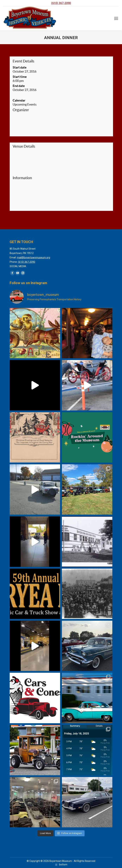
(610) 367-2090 (61, 3)
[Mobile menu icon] (116, 18)
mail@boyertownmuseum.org (33, 257)
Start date (20, 67)
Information (22, 178)
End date (19, 86)
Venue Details (24, 146)
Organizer (21, 110)
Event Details (23, 61)
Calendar (19, 100)
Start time (20, 77)
